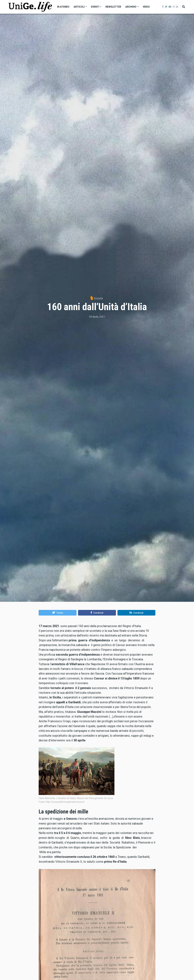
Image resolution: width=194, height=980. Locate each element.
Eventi (96, 7)
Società (98, 298)
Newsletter (113, 7)
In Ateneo (63, 7)
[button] (58, 613)
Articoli (80, 7)
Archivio (132, 7)
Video (146, 7)
